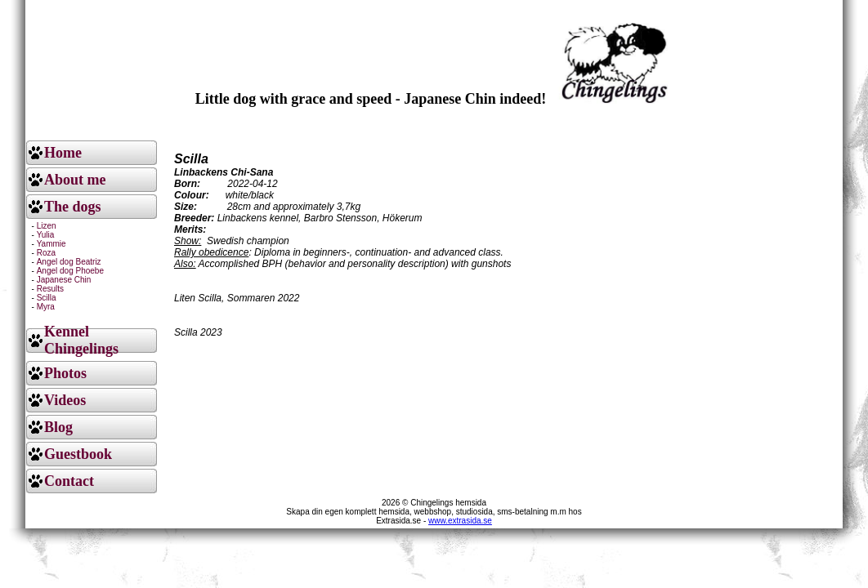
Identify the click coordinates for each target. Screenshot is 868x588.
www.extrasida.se (460, 521)
